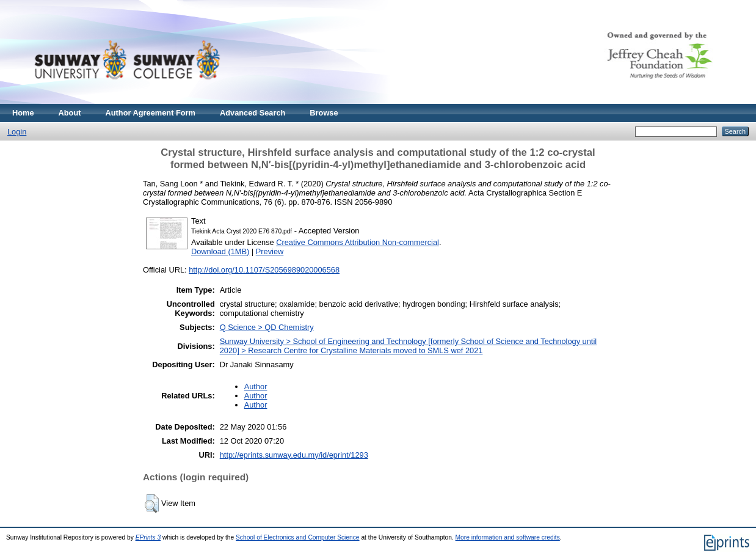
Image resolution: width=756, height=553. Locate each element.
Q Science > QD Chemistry (267, 327)
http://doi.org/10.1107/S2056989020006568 (264, 270)
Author (256, 386)
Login (17, 132)
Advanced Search (253, 113)
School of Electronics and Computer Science (298, 537)
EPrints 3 (148, 537)
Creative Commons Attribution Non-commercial (358, 242)
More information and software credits (508, 537)
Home (23, 113)
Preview (270, 251)
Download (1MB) (220, 251)
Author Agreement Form (151, 113)
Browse (324, 113)
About (70, 113)
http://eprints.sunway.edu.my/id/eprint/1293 (294, 455)
